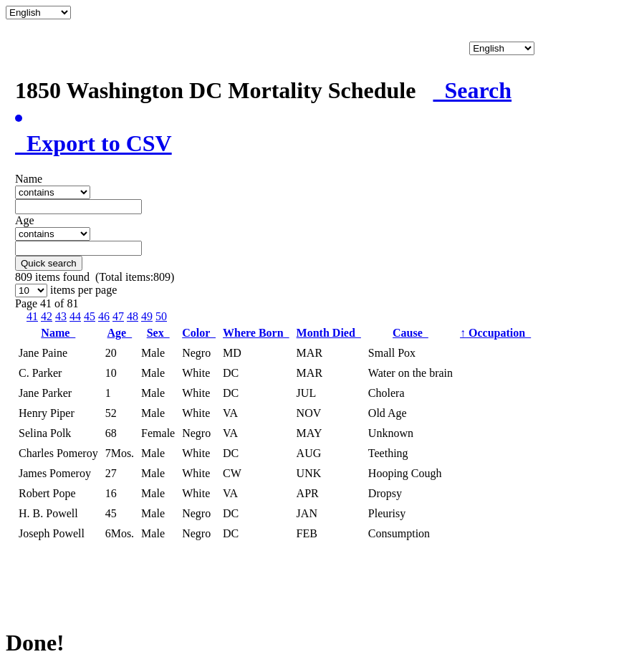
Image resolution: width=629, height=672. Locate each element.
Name (58, 333)
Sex (158, 333)
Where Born (256, 333)
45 (90, 316)
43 (61, 316)
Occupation (495, 333)
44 (75, 316)
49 (147, 316)
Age (120, 333)
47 (118, 316)
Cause (410, 333)
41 (32, 316)
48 (133, 316)
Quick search (49, 263)
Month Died (329, 333)
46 (104, 316)
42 (47, 316)
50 (161, 316)
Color (199, 333)
